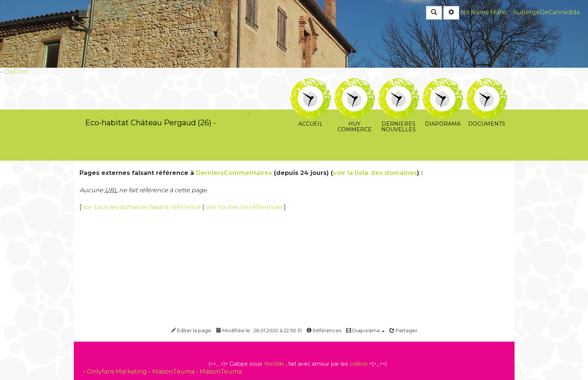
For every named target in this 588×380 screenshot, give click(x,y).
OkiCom (16, 72)
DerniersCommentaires (234, 173)
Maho (499, 12)
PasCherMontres (247, 122)
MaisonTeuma (174, 372)
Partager (403, 330)
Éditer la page (191, 330)
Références (324, 330)
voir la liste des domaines (375, 173)
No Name (475, 12)
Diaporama (443, 83)
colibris (359, 364)
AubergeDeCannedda (546, 12)
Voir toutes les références (245, 207)
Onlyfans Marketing (118, 372)
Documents (487, 83)
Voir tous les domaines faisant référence (142, 207)
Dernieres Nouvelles (399, 83)
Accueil (311, 83)
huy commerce (355, 83)
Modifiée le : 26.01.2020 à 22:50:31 (259, 330)
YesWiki (274, 364)
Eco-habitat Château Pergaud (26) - (150, 123)
